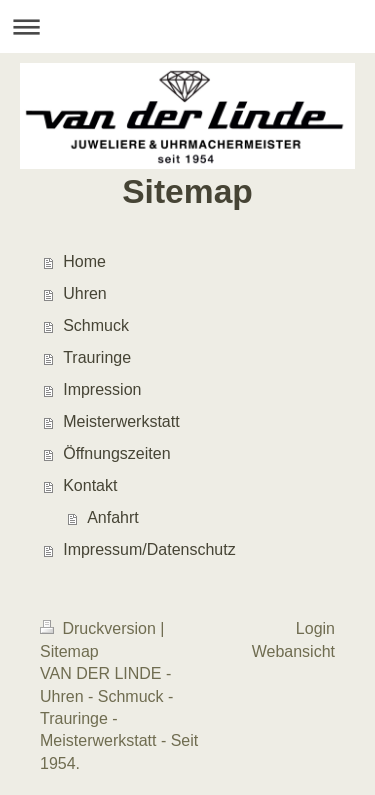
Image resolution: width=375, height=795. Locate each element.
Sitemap (69, 651)
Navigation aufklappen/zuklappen (187, 26)
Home (84, 261)
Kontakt (90, 485)
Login (315, 628)
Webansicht (293, 651)
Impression (102, 389)
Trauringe (97, 357)
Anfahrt (113, 517)
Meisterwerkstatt (121, 421)
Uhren (85, 293)
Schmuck (96, 325)
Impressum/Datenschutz (149, 549)
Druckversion (100, 628)
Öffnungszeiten (116, 453)
